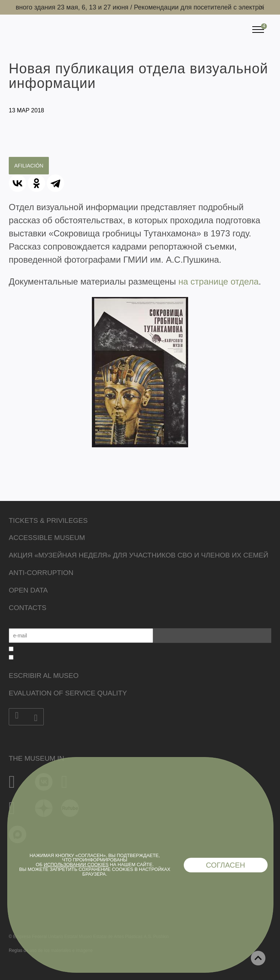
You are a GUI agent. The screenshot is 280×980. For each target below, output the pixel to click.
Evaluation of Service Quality (68, 693)
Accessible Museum (47, 538)
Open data (28, 590)
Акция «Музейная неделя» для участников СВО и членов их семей (139, 555)
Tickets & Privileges (48, 520)
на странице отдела (218, 281)
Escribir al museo (44, 676)
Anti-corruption (41, 573)
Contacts (28, 608)
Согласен (226, 865)
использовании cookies (76, 865)
